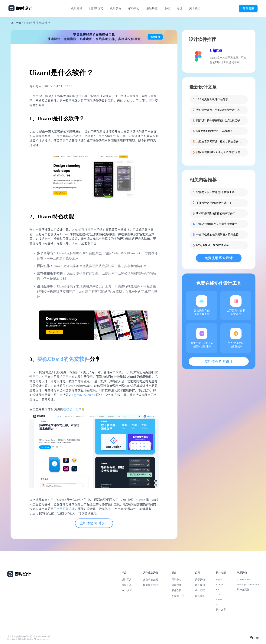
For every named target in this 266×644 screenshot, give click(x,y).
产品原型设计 (66, 509)
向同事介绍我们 (152, 585)
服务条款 (177, 590)
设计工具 (127, 580)
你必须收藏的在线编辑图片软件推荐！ (219, 235)
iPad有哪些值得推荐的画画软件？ (216, 213)
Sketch (89, 395)
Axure (219, 599)
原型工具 (127, 585)
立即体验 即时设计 (94, 523)
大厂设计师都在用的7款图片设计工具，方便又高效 (220, 110)
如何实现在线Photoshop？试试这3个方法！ (220, 152)
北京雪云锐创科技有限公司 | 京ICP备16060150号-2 (30, 637)
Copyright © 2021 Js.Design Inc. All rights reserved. (28, 639)
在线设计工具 (72, 409)
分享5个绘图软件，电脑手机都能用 (217, 224)
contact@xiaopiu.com (248, 584)
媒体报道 (200, 596)
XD (103, 395)
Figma (77, 395)
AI (217, 604)
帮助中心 (134, 8)
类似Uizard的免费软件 (63, 359)
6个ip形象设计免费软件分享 (212, 245)
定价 (180, 8)
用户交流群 (243, 590)
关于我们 (195, 8)
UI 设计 (150, 100)
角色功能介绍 (151, 580)
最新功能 (152, 8)
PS (217, 589)
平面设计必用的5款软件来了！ (214, 203)
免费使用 (248, 8)
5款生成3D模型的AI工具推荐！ (214, 131)
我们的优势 (96, 8)
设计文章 (16, 23)
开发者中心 (178, 596)
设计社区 (77, 8)
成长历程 (200, 590)
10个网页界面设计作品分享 (212, 99)
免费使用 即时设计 (219, 258)
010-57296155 (244, 579)
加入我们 (200, 585)
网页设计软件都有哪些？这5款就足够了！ (220, 121)
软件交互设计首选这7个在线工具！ (217, 192)
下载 (167, 8)
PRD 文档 (127, 590)
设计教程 (116, 8)
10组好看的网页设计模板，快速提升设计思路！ (220, 142)
